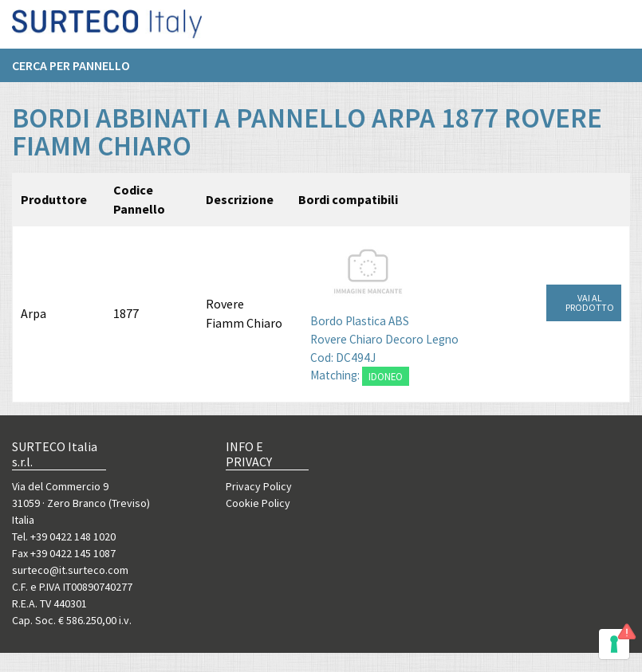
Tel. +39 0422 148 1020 (64, 536)
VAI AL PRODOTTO (590, 303)
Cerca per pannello (71, 71)
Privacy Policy (259, 486)
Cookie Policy (258, 503)
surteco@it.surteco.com (70, 570)
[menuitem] (79, 71)
